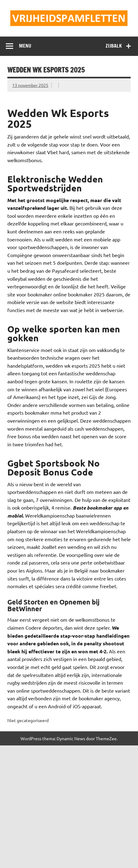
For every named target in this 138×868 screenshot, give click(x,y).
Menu (25, 46)
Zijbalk (114, 46)
